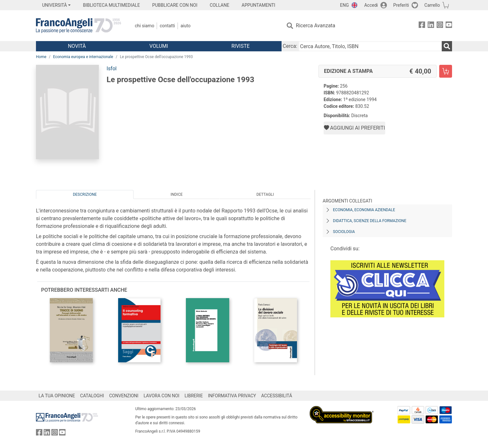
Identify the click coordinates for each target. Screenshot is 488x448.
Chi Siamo (144, 26)
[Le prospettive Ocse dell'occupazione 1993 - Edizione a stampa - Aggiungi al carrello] (446, 71)
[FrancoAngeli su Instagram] (440, 26)
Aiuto (185, 26)
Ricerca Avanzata (316, 26)
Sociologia (344, 232)
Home (41, 57)
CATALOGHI (92, 396)
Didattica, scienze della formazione (370, 221)
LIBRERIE (194, 396)
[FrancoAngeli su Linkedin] (431, 26)
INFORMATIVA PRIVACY (232, 396)
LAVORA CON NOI (161, 396)
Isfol (112, 69)
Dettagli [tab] (265, 194)
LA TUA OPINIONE (57, 396)
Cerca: (290, 46)
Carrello (432, 5)
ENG (344, 5)
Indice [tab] (177, 194)
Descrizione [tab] (85, 194)
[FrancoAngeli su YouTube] (449, 26)
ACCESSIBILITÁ (277, 396)
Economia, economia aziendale (364, 210)
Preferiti (401, 5)
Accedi (371, 5)
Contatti (167, 26)
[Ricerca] (447, 46)
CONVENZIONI (124, 396)
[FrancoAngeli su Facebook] (422, 26)
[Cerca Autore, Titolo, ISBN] (370, 46)
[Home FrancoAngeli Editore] (78, 26)
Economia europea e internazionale (83, 57)
